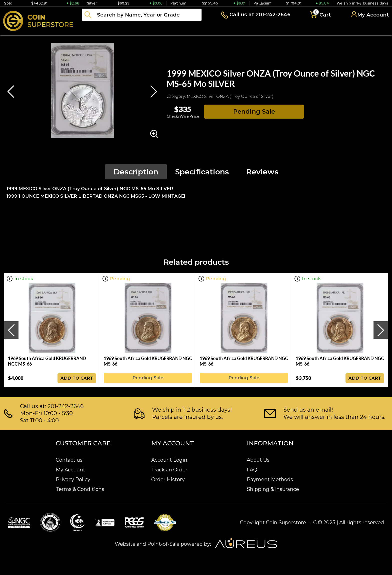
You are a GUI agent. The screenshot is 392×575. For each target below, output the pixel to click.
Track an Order (169, 470)
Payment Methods (270, 479)
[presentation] (11, 330)
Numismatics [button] (132, 29)
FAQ (252, 470)
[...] (142, 15)
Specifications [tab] (202, 172)
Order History (168, 479)
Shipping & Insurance (273, 489)
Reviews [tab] (262, 172)
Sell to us (375, 29)
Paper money (181, 29)
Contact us (69, 460)
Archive (223, 29)
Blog (252, 29)
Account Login (169, 460)
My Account (70, 470)
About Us (258, 460)
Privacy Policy (73, 479)
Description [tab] (136, 172)
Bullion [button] (92, 29)
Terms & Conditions (80, 489)
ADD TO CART (77, 378)
